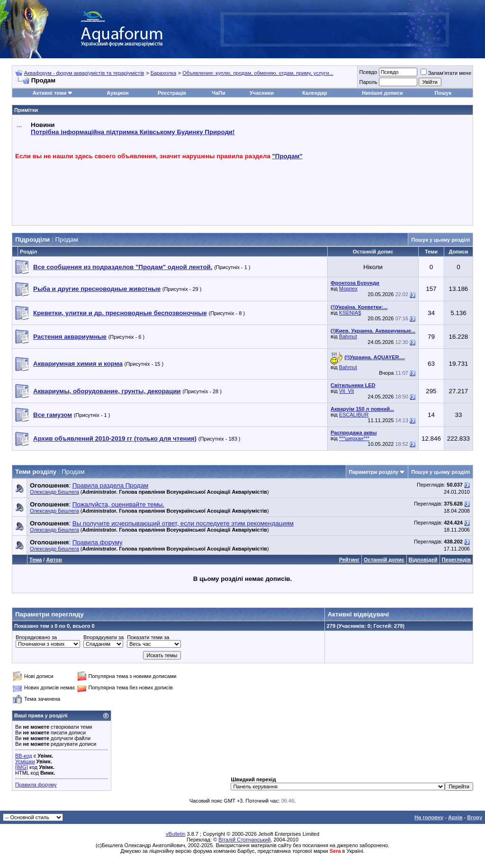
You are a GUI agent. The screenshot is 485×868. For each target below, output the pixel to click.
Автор (54, 560)
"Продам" (287, 156)
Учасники (262, 93)
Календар (314, 93)
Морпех (348, 289)
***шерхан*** (354, 438)
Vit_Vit (346, 391)
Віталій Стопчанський (244, 840)
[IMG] (22, 767)
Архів (455, 817)
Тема (36, 560)
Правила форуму (36, 785)
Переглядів (456, 560)
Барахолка (163, 73)
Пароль (368, 82)
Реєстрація (172, 93)
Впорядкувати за (103, 637)
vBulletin (176, 834)
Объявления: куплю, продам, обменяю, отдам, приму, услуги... (258, 73)
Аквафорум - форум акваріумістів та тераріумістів (84, 73)
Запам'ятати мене (446, 73)
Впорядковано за (36, 637)
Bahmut (348, 336)
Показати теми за (148, 637)
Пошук (443, 93)
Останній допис (384, 560)
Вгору (475, 817)
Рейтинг (349, 560)
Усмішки (25, 761)
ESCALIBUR (354, 415)
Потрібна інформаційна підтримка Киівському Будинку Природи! (133, 132)
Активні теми (49, 93)
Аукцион (117, 93)
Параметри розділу (374, 472)
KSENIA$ (350, 313)
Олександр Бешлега (54, 492)
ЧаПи (219, 93)
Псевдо (368, 72)
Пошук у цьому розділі (440, 240)
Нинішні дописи (382, 93)
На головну (429, 817)
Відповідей (423, 560)
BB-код (24, 756)
